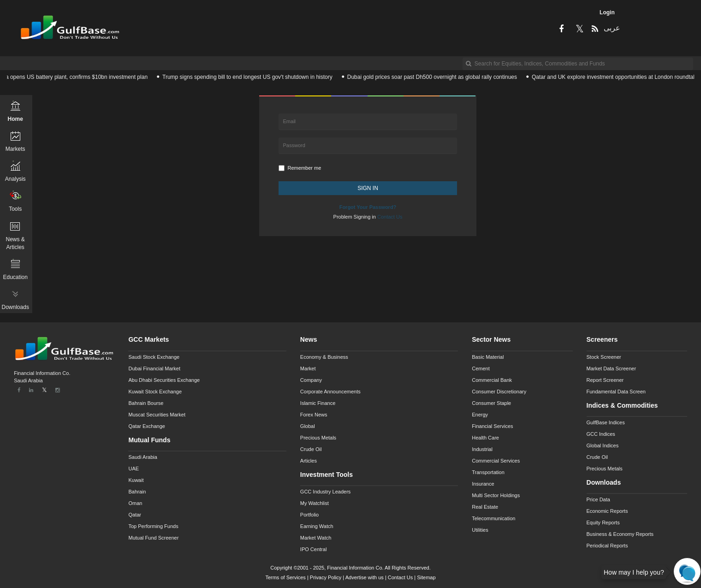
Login (607, 12)
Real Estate (485, 507)
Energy (480, 415)
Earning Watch (317, 526)
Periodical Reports (607, 546)
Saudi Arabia (143, 457)
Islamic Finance (318, 403)
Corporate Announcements (330, 392)
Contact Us (400, 577)
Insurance (483, 484)
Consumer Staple (491, 403)
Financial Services (492, 426)
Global (308, 426)
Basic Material (488, 357)
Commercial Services (496, 461)
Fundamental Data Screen (616, 392)
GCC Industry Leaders (325, 492)
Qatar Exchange (147, 426)
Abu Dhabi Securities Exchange (164, 380)
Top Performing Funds (153, 526)
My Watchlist (315, 503)
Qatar (135, 515)
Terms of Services (285, 577)
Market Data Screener (612, 368)
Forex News (314, 415)
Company (311, 380)
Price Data (598, 499)
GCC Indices (601, 434)
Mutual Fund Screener (153, 538)
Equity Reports (603, 523)
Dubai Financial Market (154, 368)
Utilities (480, 530)
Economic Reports (607, 511)
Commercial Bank (492, 380)
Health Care (485, 438)
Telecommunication (493, 518)
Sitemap (426, 577)
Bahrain (137, 492)
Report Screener (605, 380)
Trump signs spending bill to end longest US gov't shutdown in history (251, 77)
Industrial (482, 449)
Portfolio (309, 515)
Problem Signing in (368, 217)
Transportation (488, 472)
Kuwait (136, 480)
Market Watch (316, 538)
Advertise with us (365, 577)
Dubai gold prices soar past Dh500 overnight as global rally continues (435, 77)
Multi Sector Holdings (496, 495)
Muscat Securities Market (157, 415)
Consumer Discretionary (499, 392)
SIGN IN (368, 188)
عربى (611, 28)
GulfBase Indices (606, 422)
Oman (135, 503)
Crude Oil (311, 449)
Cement (481, 368)
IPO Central (313, 549)
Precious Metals (318, 438)
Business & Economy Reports (620, 534)
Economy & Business (324, 357)
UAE (134, 469)
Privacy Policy (326, 577)
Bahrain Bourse (146, 403)
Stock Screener (604, 357)
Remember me (300, 168)
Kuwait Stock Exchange (155, 392)
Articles (309, 461)
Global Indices (603, 445)
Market (308, 368)
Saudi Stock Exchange (154, 357)
